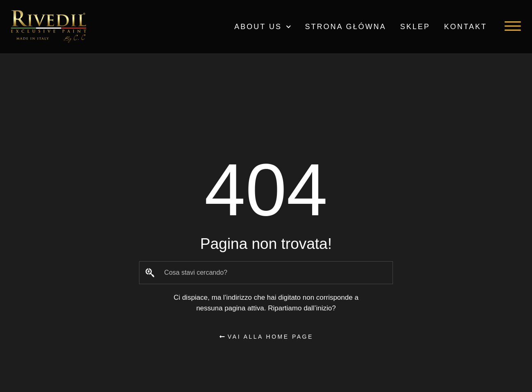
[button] (513, 26)
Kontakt (466, 27)
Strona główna (346, 27)
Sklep (415, 27)
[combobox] (266, 273)
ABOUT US (263, 27)
